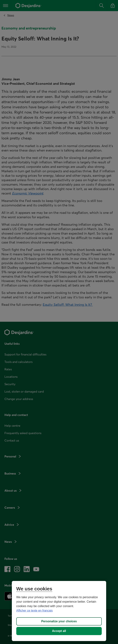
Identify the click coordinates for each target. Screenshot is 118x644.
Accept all (59, 631)
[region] (59, 611)
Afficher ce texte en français (34, 611)
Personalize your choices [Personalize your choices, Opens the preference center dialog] (59, 621)
